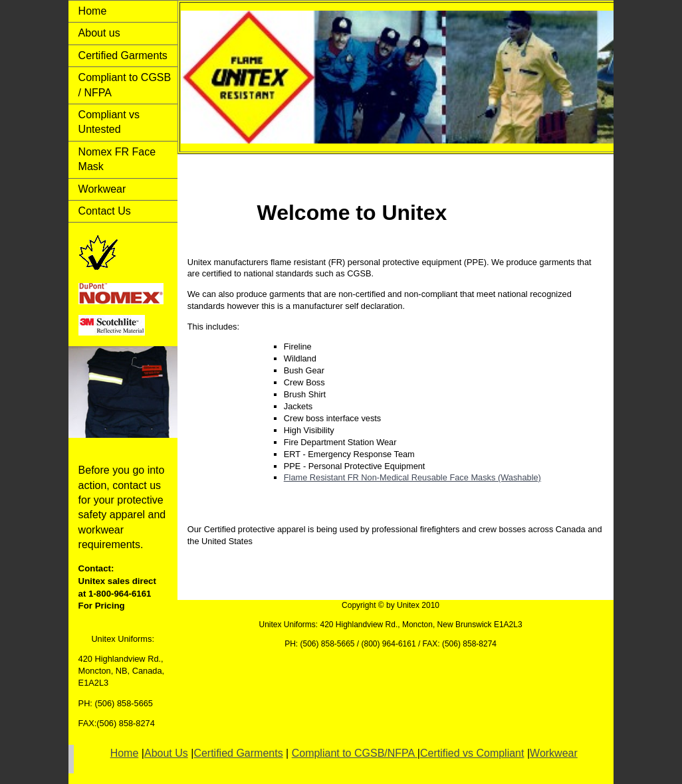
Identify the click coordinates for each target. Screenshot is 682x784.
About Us (166, 753)
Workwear (102, 189)
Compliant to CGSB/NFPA (355, 753)
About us (99, 33)
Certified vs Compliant (472, 753)
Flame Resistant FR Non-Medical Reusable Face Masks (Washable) (412, 477)
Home (93, 11)
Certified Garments (123, 55)
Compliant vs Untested (109, 122)
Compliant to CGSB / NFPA (125, 85)
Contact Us (105, 211)
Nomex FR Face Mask (117, 159)
